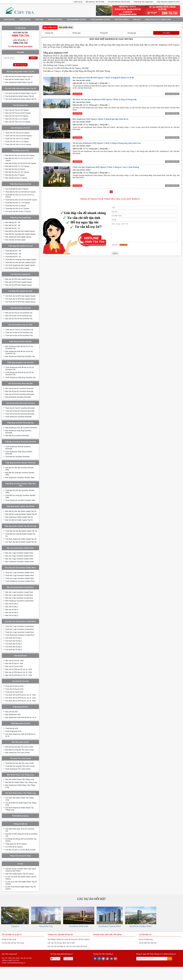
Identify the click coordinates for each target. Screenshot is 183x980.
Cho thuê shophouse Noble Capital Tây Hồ (21, 539)
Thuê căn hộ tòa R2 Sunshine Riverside (20, 411)
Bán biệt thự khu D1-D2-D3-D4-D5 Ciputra (21, 163)
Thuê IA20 (39, 20)
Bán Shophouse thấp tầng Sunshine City (20, 356)
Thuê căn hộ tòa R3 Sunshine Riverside (20, 414)
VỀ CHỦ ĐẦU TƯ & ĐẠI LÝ (12, 935)
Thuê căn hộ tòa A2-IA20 (14, 689)
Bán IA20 (137, 20)
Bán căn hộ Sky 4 (12, 612)
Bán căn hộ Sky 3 (12, 610)
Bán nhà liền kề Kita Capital (15, 240)
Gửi (170, 959)
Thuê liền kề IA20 (12, 728)
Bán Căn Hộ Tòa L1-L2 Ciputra (17, 119)
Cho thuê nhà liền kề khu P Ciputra (18, 211)
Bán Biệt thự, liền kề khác (95, 2)
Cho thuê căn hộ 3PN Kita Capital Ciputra (20, 299)
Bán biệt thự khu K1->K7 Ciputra (17, 172)
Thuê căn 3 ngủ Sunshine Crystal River (20, 629)
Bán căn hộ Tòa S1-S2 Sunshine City (19, 313)
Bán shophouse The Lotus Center (18, 753)
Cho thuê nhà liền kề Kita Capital (17, 268)
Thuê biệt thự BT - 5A (13, 251)
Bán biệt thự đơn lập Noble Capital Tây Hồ (21, 511)
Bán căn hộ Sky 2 (12, 607)
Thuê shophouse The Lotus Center (18, 769)
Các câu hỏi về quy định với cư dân (61, 943)
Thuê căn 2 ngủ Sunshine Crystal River (20, 626)
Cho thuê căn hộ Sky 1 (14, 638)
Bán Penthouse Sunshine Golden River (20, 562)
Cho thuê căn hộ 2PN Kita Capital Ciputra (20, 296)
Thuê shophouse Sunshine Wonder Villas (20, 500)
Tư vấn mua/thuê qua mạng (20, 47)
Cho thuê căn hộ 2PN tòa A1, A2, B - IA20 (21, 695)
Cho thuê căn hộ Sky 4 (14, 647)
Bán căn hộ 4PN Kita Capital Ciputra (19, 285)
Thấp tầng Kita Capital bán (143, 2)
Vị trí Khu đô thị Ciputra (14, 847)
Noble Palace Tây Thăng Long (158, 20)
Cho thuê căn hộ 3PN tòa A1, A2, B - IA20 (21, 698)
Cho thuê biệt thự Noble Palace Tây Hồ (20, 96)
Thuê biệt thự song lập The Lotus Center (20, 766)
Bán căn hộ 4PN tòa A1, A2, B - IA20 (19, 675)
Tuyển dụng (78, 2)
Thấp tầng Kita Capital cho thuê (168, 2)
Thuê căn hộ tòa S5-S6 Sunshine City (19, 335)
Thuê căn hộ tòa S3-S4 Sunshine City (19, 333)
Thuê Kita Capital (55, 20)
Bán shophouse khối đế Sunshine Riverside (21, 428)
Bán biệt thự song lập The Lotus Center (20, 750)
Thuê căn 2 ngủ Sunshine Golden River (20, 573)
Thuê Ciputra (25, 20)
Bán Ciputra (9, 20)
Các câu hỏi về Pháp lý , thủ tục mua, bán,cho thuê (67, 946)
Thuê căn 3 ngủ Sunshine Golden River (20, 575)
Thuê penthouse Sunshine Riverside (19, 417)
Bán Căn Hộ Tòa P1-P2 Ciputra (17, 116)
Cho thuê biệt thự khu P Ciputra (17, 189)
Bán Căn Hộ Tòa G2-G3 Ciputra (17, 110)
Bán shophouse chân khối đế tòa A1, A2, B (21, 717)
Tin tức (7, 24)
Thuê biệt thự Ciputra (20, 816)
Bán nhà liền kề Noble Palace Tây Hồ (19, 76)
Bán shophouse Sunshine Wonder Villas (20, 478)
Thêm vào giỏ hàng (172, 94)
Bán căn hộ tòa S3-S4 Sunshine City (19, 316)
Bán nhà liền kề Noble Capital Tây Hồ (19, 520)
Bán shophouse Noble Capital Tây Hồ (19, 517)
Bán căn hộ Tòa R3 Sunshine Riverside (20, 394)
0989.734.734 (14, 960)
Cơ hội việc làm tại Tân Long (13, 943)
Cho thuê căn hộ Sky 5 (14, 650)
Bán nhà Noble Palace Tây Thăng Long (20, 779)
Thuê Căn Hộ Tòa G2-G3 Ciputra (17, 133)
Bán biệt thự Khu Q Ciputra (15, 169)
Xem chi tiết (77, 94)
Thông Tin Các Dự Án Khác (20, 856)
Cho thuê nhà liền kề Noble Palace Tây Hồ (21, 93)
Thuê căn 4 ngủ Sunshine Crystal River (20, 632)
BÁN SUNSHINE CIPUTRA (76, 20)
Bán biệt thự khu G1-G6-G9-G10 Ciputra (20, 155)
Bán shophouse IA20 (13, 715)
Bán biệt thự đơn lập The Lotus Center (19, 747)
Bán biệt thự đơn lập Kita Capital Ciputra (20, 231)
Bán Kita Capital (122, 20)
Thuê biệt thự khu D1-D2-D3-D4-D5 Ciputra (21, 200)
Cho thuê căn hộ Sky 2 (14, 641)
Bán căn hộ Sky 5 (12, 615)
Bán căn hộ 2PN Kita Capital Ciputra (19, 279)
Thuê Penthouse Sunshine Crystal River (20, 635)
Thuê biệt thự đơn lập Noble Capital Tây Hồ (21, 531)
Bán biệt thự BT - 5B (13, 225)
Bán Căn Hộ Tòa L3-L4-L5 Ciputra (18, 122)
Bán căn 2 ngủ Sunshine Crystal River (19, 592)
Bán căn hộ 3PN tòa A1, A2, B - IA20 (19, 672)
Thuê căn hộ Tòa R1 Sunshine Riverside (20, 408)
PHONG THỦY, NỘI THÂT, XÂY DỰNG (107, 935)
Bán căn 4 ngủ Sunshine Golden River (19, 559)
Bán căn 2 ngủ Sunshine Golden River (19, 553)
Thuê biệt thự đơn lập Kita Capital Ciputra (20, 262)
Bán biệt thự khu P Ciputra (15, 175)
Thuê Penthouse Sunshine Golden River (20, 581)
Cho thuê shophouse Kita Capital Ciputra (20, 265)
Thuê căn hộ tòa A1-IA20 (14, 686)
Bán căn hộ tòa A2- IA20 (14, 663)
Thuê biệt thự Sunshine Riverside (18, 457)
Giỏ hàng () (22, 65)
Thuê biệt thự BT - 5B (13, 254)
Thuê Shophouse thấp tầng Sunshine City (21, 377)
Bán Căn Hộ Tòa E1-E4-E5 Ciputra (18, 113)
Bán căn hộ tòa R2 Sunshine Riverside (19, 391)
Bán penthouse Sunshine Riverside (18, 397)
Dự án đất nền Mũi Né (148, 943)
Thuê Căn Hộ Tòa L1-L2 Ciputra (17, 142)
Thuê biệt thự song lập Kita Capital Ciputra (21, 260)
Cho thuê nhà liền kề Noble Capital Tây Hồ (21, 542)
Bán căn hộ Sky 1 (12, 604)
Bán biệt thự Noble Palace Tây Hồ (18, 79)
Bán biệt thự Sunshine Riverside (17, 436)
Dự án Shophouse (146, 939)
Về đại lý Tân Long (9, 939)
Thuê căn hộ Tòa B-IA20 (14, 692)
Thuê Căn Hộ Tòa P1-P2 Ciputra (17, 139)
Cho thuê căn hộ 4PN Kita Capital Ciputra (20, 302)
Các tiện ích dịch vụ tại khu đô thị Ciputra (20, 850)
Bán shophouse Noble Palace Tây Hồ (19, 82)
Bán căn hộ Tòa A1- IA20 (14, 661)
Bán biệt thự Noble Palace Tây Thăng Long (21, 782)
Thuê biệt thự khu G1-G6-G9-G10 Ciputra (20, 192)
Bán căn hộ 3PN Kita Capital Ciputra (19, 282)
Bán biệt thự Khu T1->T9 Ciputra (17, 166)
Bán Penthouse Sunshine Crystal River (19, 601)
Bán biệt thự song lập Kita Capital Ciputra (20, 234)
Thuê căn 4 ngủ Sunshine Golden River (20, 578)
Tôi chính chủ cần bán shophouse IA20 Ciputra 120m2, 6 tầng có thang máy (105, 99)
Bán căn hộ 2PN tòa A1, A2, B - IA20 (19, 669)
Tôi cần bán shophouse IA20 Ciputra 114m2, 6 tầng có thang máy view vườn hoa (107, 143)
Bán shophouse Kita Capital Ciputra (18, 237)
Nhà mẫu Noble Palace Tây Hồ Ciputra (19, 874)
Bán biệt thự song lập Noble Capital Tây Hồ (21, 514)
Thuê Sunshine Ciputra (100, 20)
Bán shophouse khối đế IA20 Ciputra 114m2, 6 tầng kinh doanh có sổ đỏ (103, 78)
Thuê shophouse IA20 (13, 731)
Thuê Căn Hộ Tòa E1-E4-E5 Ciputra (18, 136)
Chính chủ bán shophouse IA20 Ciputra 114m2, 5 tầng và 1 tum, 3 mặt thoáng (106, 167)
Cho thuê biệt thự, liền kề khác (119, 2)
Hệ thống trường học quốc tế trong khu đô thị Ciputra (69, 939)
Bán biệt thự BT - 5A (13, 222)
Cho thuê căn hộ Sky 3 (14, 644)
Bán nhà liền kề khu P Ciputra (16, 178)
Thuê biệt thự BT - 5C (13, 257)
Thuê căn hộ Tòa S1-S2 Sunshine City (19, 330)
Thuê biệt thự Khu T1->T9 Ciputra (18, 203)
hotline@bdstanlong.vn (16, 963)
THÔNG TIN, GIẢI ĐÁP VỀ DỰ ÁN (60, 935)
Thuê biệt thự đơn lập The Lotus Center (20, 763)
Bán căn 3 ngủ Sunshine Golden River (19, 556)
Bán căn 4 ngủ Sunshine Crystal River (19, 598)
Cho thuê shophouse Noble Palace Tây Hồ (21, 99)
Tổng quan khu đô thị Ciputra (16, 844)
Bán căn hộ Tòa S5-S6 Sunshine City (19, 319)
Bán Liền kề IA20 (12, 712)
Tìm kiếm (166, 33)
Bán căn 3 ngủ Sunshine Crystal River (19, 595)
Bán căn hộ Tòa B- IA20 (14, 666)
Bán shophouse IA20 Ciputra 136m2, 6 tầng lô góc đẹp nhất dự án (100, 119)
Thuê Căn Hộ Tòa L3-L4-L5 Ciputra (18, 144)
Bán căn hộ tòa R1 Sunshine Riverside (19, 388)
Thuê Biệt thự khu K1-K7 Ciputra (17, 209)
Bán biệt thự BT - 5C (13, 228)
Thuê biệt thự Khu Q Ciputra (16, 206)
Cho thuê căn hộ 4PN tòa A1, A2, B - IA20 (21, 701)
